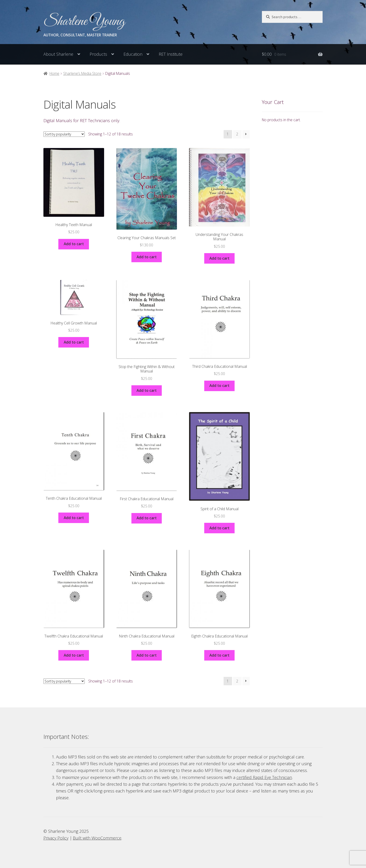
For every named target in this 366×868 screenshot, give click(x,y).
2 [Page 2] (237, 134)
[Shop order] (64, 134)
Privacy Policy (56, 838)
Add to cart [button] (74, 244)
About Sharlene (58, 54)
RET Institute (171, 54)
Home (54, 73)
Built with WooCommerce (97, 838)
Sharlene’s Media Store (82, 73)
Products (98, 54)
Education (133, 54)
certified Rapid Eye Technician (264, 777)
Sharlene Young (84, 22)
